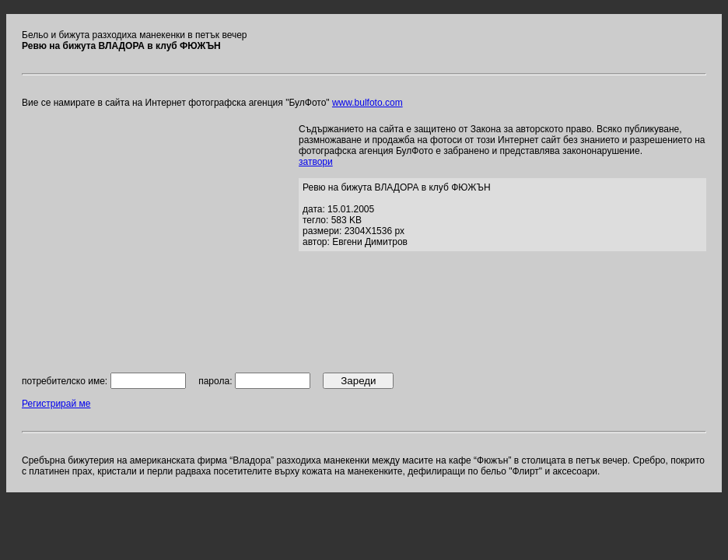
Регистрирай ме (56, 404)
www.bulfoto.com (367, 103)
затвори (316, 162)
